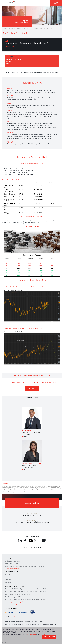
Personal (7, 574)
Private (7, 577)
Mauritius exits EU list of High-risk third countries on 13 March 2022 (25, 589)
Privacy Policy (34, 621)
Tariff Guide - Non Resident (13, 561)
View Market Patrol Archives (33, 375)
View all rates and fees (12, 569)
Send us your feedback (17, 621)
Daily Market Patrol (22, 29)
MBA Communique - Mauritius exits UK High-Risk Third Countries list (26, 592)
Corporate (8, 580)
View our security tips (11, 604)
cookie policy (43, 634)
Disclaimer (7, 621)
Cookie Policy (42, 621)
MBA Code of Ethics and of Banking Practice (18, 594)
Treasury (11, 29)
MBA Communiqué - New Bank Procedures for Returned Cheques (25, 599)
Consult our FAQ (32, 516)
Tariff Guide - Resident (11, 564)
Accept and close (49, 637)
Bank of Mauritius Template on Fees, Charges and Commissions (24, 566)
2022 (31, 29)
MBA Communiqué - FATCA (13, 597)
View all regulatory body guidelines (15, 602)
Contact (27, 621)
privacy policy (31, 634)
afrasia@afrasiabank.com (39, 522)
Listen (32, 389)
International (9, 582)
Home (5, 29)
